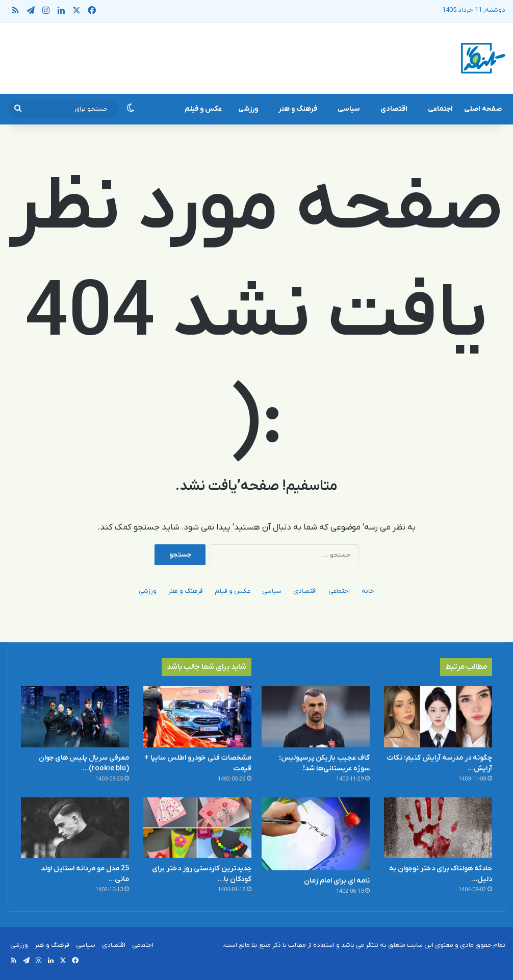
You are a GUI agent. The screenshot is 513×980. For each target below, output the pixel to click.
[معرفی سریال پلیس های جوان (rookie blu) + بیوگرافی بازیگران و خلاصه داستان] (75, 717)
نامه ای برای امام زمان (337, 881)
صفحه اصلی (483, 109)
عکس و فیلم (203, 109)
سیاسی (349, 109)
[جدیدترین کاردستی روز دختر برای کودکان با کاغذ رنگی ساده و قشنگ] (197, 828)
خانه (368, 591)
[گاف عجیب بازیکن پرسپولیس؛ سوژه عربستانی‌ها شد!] (316, 717)
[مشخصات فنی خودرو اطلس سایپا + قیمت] (197, 717)
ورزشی (248, 109)
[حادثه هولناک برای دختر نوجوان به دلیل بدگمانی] (438, 828)
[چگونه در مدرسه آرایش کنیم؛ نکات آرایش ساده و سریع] (438, 717)
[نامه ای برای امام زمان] (316, 834)
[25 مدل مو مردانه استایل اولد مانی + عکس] (75, 828)
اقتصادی (394, 109)
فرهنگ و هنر (298, 109)
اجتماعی (440, 109)
